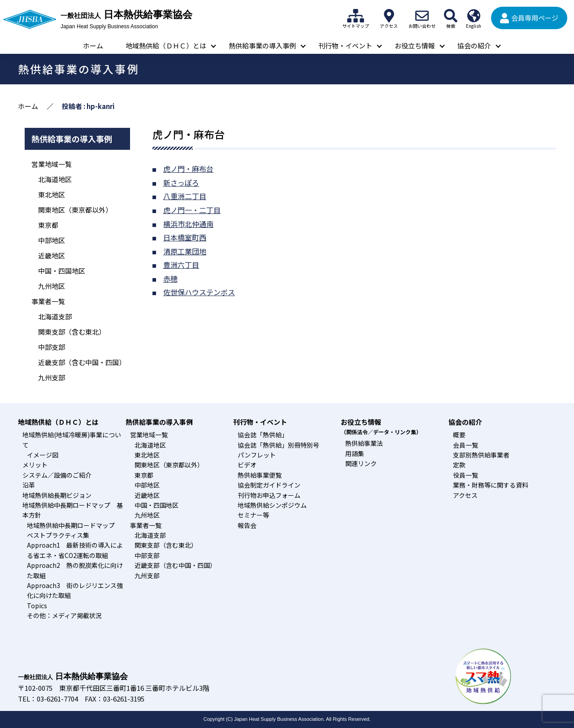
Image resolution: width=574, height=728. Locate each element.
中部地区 (52, 240)
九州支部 (52, 377)
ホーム (93, 46)
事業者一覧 (48, 301)
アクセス (389, 16)
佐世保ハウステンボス (199, 292)
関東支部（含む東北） (72, 332)
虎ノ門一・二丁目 (192, 210)
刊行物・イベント (345, 46)
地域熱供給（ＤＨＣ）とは (166, 46)
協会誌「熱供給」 (263, 435)
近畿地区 (52, 255)
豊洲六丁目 (181, 265)
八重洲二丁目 (185, 196)
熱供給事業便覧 (260, 475)
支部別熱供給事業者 (481, 455)
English (474, 16)
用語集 (355, 453)
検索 (451, 16)
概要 (459, 435)
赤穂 (170, 279)
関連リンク (361, 463)
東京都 (48, 225)
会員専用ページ (535, 18)
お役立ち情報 (415, 46)
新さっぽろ (181, 183)
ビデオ (247, 465)
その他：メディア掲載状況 (64, 615)
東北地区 (52, 194)
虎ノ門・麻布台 (188, 169)
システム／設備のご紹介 (57, 475)
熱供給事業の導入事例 (262, 46)
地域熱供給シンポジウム (272, 505)
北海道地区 (55, 179)
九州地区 (52, 286)
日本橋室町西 (185, 237)
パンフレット (257, 455)
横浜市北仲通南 (188, 224)
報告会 (247, 525)
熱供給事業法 (364, 443)
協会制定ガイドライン (269, 485)
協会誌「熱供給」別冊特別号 (278, 445)
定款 (459, 465)
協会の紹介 (474, 46)
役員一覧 (465, 475)
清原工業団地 (185, 251)
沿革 (29, 485)
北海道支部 (55, 316)
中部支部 (52, 347)
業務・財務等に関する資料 (491, 485)
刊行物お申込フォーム (269, 495)
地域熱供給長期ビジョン (57, 495)
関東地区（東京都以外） (75, 210)
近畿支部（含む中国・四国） (82, 362)
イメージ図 (43, 455)
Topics (37, 606)
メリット (35, 465)
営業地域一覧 (52, 164)
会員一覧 (465, 445)
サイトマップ (356, 16)
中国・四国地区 (62, 271)
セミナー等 (253, 515)
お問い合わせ (422, 16)
